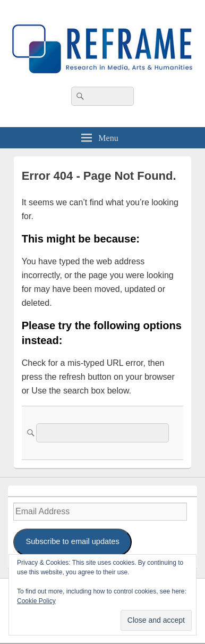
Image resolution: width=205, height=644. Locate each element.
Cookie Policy (36, 601)
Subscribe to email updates (72, 541)
